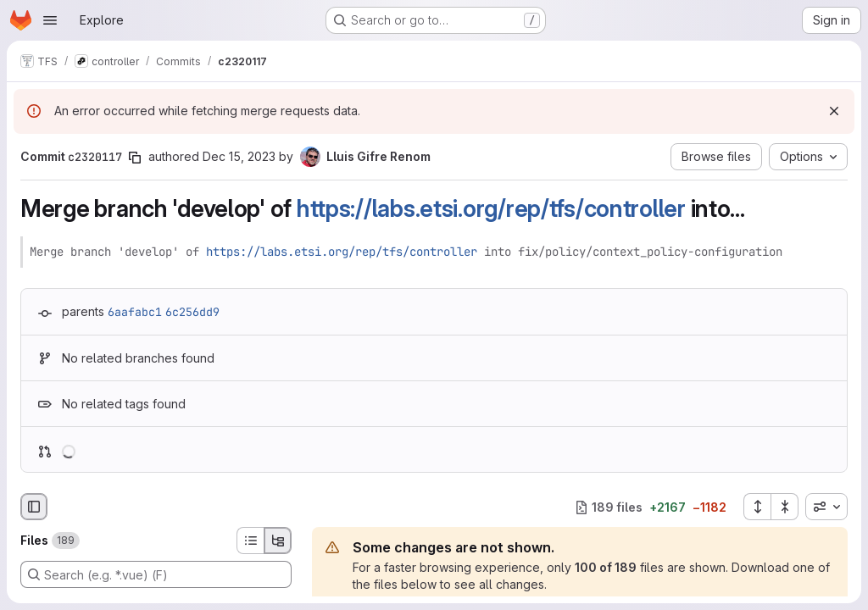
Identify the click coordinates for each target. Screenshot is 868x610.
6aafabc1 (135, 312)
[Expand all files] (757, 507)
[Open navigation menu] (50, 20)
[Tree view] (278, 541)
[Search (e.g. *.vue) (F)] (156, 574)
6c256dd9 (192, 312)
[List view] (250, 541)
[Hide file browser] (34, 507)
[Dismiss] (834, 111)
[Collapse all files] (785, 507)
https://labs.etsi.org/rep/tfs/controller (491, 208)
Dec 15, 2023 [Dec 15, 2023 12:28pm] (239, 156)
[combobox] (826, 507)
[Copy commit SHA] (135, 158)
